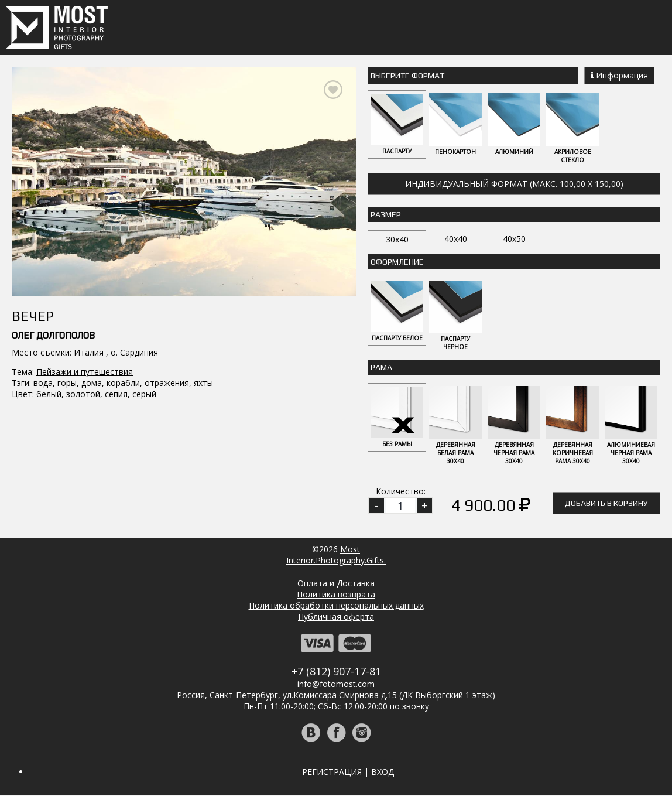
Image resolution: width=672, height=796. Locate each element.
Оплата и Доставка (336, 584)
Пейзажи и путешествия (85, 372)
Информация (619, 75)
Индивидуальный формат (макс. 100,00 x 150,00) (514, 184)
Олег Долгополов (53, 335)
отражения (167, 383)
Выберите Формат (407, 76)
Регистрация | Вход (348, 772)
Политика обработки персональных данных (336, 606)
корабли (123, 383)
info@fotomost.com (336, 684)
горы (67, 383)
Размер (386, 214)
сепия (116, 394)
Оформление (397, 262)
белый (49, 394)
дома (92, 383)
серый (144, 394)
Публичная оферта (336, 617)
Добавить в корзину (606, 504)
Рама (381, 368)
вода (43, 383)
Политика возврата (336, 595)
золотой (83, 394)
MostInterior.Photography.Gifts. (336, 555)
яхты (203, 383)
